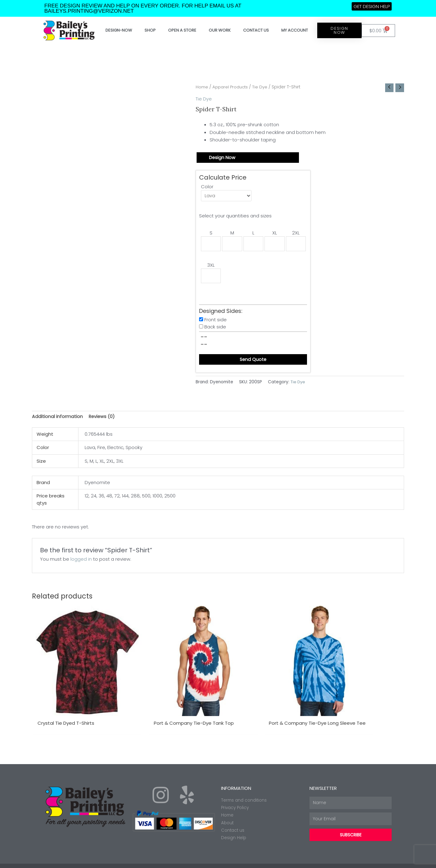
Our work (220, 30)
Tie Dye (264, 87)
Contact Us (256, 30)
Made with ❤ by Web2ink (368, 860)
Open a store (182, 30)
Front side (216, 322)
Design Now (222, 158)
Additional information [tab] (58, 419)
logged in (81, 562)
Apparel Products (232, 87)
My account (295, 30)
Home (202, 87)
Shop (150, 30)
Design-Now (119, 30)
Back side (215, 329)
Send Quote (253, 362)
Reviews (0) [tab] (103, 419)
